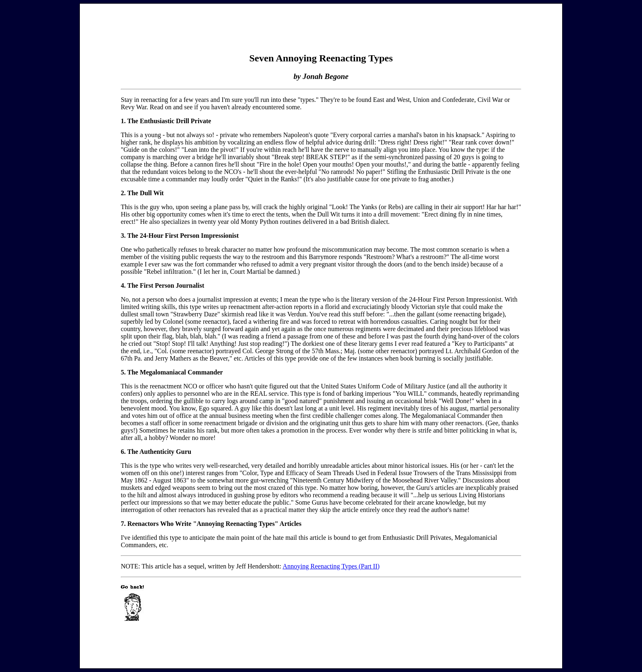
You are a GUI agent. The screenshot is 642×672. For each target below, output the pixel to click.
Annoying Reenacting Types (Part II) (331, 566)
